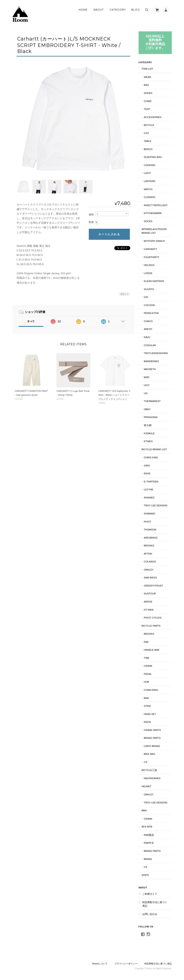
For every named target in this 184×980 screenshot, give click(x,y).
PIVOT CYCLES (153, 618)
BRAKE (148, 859)
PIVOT (148, 522)
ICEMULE (149, 433)
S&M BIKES (150, 577)
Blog (136, 10)
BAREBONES (152, 361)
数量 (91, 221)
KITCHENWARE (153, 213)
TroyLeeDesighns (156, 353)
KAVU (147, 337)
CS (146, 762)
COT (147, 133)
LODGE (148, 273)
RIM (146, 642)
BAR (146, 698)
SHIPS (145, 875)
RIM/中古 (149, 843)
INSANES (149, 497)
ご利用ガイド (150, 894)
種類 (91, 213)
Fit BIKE (149, 610)
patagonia (151, 417)
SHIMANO (150, 513)
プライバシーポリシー (126, 964)
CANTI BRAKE (152, 746)
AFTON (148, 554)
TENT (147, 109)
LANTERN (150, 181)
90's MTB (147, 827)
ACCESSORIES (153, 117)
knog (147, 722)
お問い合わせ (150, 914)
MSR (147, 377)
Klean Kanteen (154, 281)
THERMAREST (152, 401)
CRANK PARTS (152, 730)
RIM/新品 (149, 835)
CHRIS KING (151, 457)
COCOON (149, 305)
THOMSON (150, 529)
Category (118, 10)
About (99, 10)
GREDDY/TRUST (154, 586)
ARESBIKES (151, 538)
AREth (148, 329)
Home (83, 10)
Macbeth (150, 369)
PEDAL (148, 674)
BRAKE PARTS (152, 738)
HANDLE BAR (152, 650)
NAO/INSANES (152, 778)
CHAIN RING (151, 690)
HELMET (147, 786)
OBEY (147, 409)
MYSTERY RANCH (154, 241)
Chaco (148, 321)
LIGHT (147, 173)
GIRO (147, 465)
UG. (146, 393)
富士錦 (148, 425)
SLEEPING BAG (153, 157)
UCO (147, 385)
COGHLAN (150, 345)
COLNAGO (150, 561)
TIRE (147, 658)
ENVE (147, 473)
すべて (31, 320)
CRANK (148, 666)
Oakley (149, 570)
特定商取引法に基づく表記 (155, 904)
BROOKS (149, 545)
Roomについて (100, 964)
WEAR (148, 77)
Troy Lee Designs (156, 505)
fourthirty (152, 257)
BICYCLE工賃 (149, 770)
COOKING (150, 165)
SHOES (148, 93)
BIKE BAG (150, 754)
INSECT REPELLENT (156, 205)
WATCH (148, 189)
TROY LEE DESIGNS (156, 802)
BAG (147, 85)
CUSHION (150, 197)
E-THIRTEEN (151, 481)
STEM (147, 706)
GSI (146, 297)
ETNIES (148, 441)
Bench (148, 149)
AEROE (148, 602)
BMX (144, 810)
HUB (147, 682)
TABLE (148, 141)
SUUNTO (149, 289)
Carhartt (150, 249)
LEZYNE (149, 489)
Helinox (149, 265)
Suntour (150, 593)
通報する (124, 293)
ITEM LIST (147, 69)
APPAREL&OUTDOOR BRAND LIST (154, 231)
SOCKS (148, 221)
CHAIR (148, 101)
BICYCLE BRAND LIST (154, 449)
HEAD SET (150, 714)
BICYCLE (149, 125)
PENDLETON (151, 313)
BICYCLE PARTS (151, 626)
